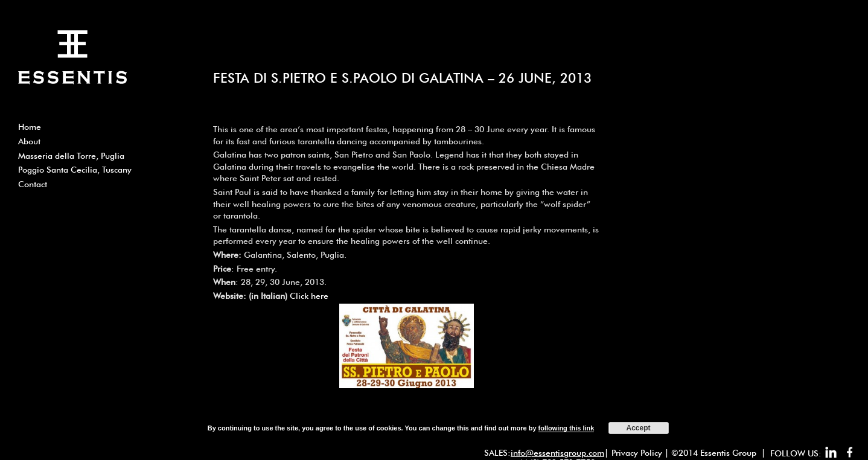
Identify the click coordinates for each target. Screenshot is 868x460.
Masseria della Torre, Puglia (71, 156)
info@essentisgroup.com (557, 453)
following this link (566, 428)
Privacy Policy (637, 453)
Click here (309, 296)
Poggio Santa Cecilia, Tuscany (75, 170)
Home (30, 127)
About (29, 141)
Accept (639, 428)
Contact (33, 184)
